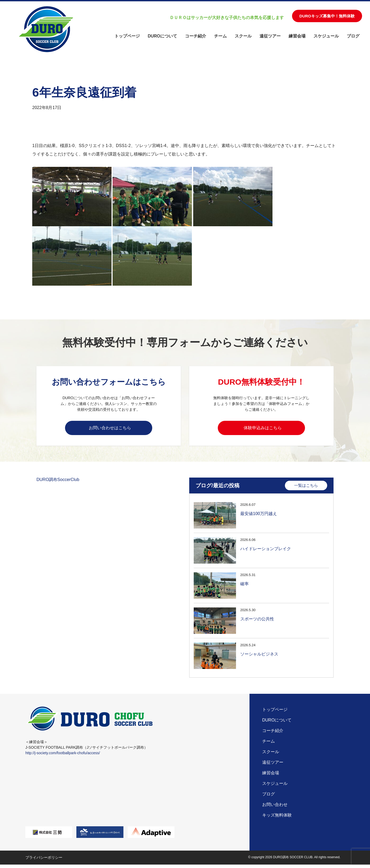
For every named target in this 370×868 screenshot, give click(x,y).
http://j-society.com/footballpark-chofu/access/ (63, 756)
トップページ (127, 36)
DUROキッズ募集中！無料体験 (327, 16)
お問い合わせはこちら (110, 429)
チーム (220, 36)
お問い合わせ (275, 808)
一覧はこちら (306, 488)
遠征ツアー (270, 36)
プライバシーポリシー (44, 861)
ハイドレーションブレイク (266, 551)
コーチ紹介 (196, 36)
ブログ (353, 36)
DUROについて (162, 36)
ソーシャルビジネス (259, 657)
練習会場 (297, 36)
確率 (244, 586)
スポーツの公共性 (257, 622)
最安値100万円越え (259, 516)
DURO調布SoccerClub (58, 482)
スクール (243, 36)
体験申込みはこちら (263, 429)
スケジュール (326, 36)
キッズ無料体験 (277, 819)
